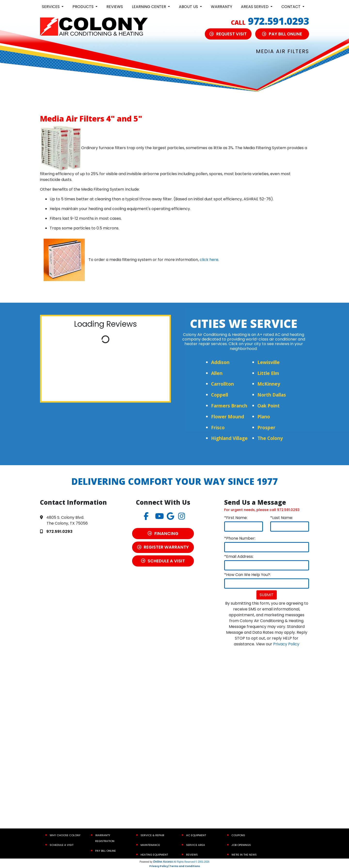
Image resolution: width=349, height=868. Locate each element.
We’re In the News (244, 855)
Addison (220, 362)
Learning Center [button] (149, 7)
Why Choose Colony (65, 835)
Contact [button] (291, 7)
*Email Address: (239, 556)
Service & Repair (152, 835)
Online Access (163, 862)
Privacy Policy (286, 644)
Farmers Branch (229, 406)
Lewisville (269, 362)
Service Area (196, 845)
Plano (264, 417)
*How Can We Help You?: (247, 575)
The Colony (270, 438)
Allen (217, 373)
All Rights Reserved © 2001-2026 (192, 862)
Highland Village (229, 438)
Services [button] (51, 7)
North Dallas (272, 395)
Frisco (218, 427)
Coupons (238, 835)
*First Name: (236, 518)
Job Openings (241, 845)
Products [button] (83, 7)
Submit (267, 595)
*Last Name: (282, 518)
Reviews (115, 7)
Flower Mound (228, 417)
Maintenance (150, 845)
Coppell (220, 395)
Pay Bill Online (106, 851)
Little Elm (268, 373)
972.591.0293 (278, 21)
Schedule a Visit (62, 845)
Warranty (222, 7)
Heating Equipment (154, 855)
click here (209, 260)
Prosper (266, 427)
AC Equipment (196, 835)
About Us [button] (189, 7)
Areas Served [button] (255, 7)
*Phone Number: (240, 538)
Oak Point (269, 406)
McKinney (269, 384)
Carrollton (222, 384)
